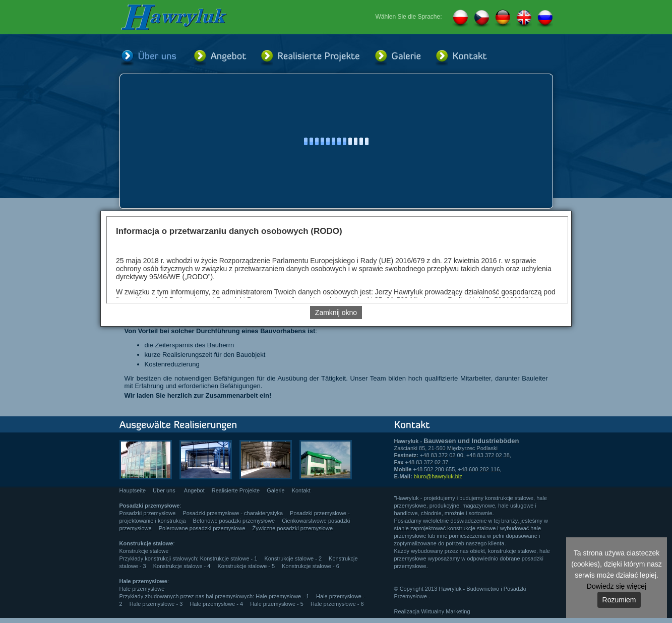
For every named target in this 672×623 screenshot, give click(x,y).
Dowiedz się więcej (617, 586)
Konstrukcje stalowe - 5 (246, 566)
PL (460, 19)
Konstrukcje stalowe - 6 (311, 566)
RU (545, 19)
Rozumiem (619, 600)
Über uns (165, 490)
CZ (481, 19)
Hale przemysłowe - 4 (216, 604)
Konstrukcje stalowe (144, 551)
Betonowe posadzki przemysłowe (234, 521)
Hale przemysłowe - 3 (156, 604)
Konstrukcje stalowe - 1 (229, 558)
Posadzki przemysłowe (148, 513)
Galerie (276, 490)
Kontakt (301, 490)
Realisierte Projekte (236, 490)
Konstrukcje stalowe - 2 (293, 558)
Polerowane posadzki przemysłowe (202, 528)
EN (524, 19)
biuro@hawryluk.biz (438, 476)
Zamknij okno (336, 313)
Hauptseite (133, 490)
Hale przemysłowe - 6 (337, 604)
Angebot (194, 490)
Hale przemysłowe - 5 (277, 604)
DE (503, 19)
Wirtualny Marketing (445, 611)
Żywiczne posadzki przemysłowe (293, 528)
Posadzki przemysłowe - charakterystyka (233, 513)
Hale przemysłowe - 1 (282, 596)
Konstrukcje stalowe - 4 (182, 566)
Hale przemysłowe (142, 589)
